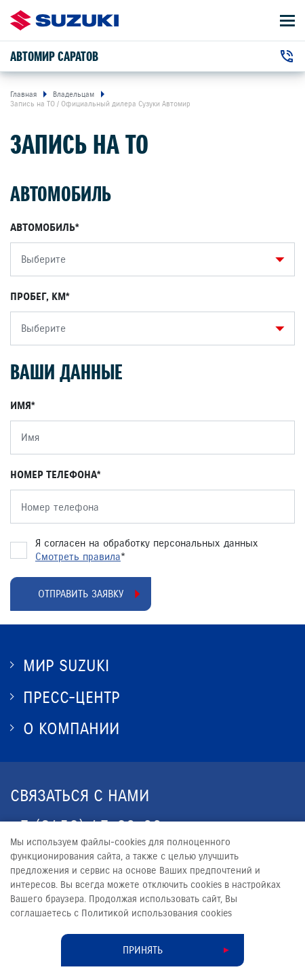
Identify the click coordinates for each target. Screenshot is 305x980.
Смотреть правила (78, 557)
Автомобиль (43, 228)
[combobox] (149, 259)
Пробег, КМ (38, 297)
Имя (21, 406)
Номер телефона (54, 475)
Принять (143, 950)
